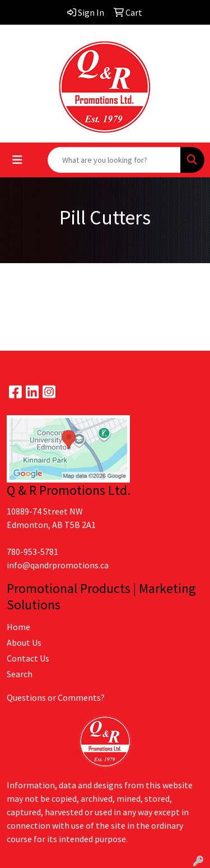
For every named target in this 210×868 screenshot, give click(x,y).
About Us (24, 642)
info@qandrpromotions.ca (58, 565)
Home (18, 627)
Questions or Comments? (56, 697)
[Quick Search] (114, 160)
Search (20, 674)
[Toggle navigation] (17, 160)
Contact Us (28, 658)
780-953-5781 (32, 552)
